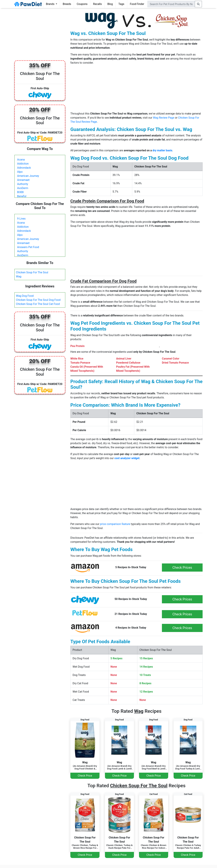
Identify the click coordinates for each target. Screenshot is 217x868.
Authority (23, 184)
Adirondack (24, 168)
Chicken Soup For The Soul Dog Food (38, 300)
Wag (19, 276)
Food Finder (137, 4)
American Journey (28, 176)
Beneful (22, 196)
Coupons (82, 4)
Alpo (20, 172)
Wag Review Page (164, 118)
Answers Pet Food (28, 247)
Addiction (23, 164)
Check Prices (182, 568)
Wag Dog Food (25, 296)
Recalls (97, 4)
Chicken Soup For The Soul (32, 272)
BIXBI (20, 192)
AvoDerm (23, 188)
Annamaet (23, 180)
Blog (110, 4)
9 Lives (21, 219)
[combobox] (171, 4)
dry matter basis (162, 150)
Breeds (67, 4)
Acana (21, 160)
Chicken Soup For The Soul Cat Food (38, 304)
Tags (121, 4)
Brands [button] (51, 4)
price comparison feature (115, 524)
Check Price (85, 776)
